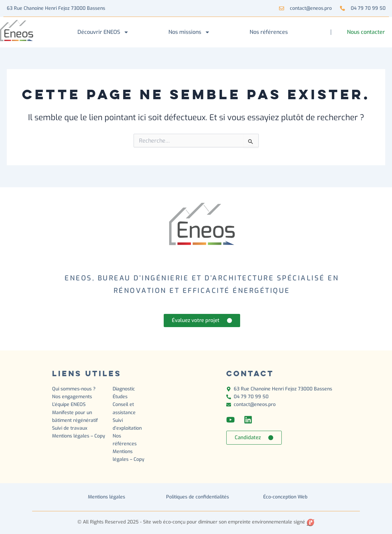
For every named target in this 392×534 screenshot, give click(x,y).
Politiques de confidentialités (198, 497)
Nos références (269, 32)
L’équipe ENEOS (69, 404)
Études (121, 397)
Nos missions (189, 32)
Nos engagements (72, 397)
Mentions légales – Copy (79, 436)
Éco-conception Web (285, 497)
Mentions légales (107, 497)
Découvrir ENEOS (103, 32)
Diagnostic (124, 389)
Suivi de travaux (70, 428)
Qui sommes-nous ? (74, 389)
